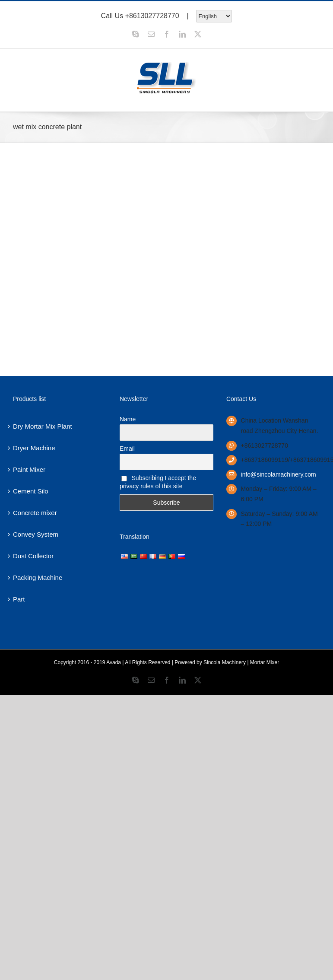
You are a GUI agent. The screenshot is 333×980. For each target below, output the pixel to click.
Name (128, 419)
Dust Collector (33, 556)
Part (19, 599)
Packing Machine (38, 577)
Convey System (36, 534)
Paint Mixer (29, 469)
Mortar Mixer (265, 662)
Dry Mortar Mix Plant (43, 426)
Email (127, 449)
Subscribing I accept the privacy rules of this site (158, 482)
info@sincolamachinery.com (279, 474)
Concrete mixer (35, 513)
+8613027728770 (152, 15)
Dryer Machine (34, 448)
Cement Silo (31, 491)
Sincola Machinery (225, 662)
